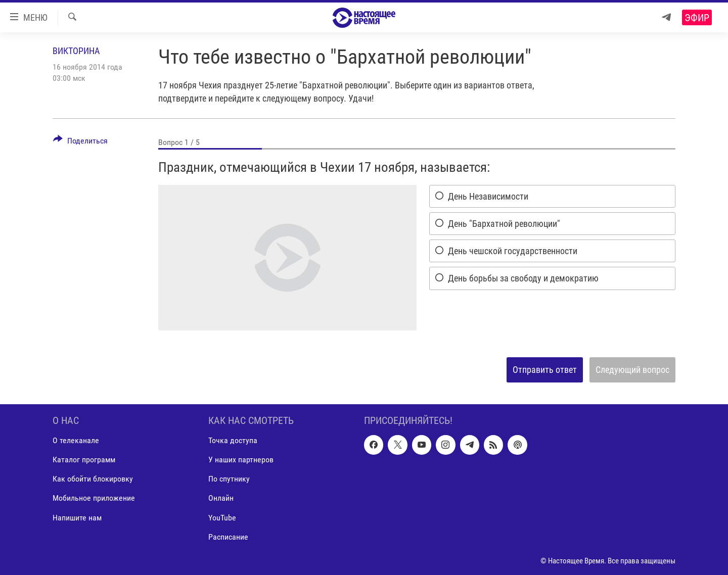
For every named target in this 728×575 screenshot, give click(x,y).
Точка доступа (233, 440)
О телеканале (76, 440)
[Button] (80, 142)
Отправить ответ (545, 370)
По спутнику (229, 479)
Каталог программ (84, 460)
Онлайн (221, 498)
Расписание (228, 536)
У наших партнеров (241, 460)
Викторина (76, 51)
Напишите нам (77, 517)
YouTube (222, 517)
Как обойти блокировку (93, 479)
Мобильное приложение (94, 498)
